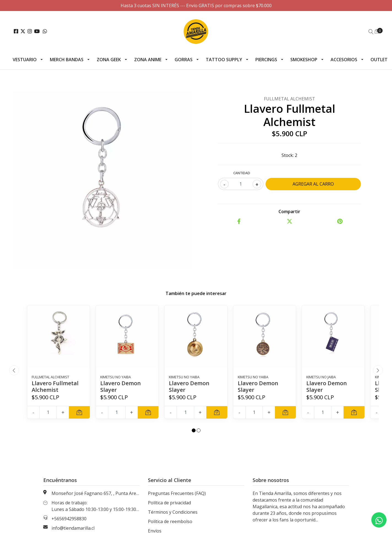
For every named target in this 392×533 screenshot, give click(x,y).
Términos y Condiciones (173, 471)
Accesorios (344, 60)
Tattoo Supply (224, 60)
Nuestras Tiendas (70, 496)
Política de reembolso (170, 480)
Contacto (157, 499)
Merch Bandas (67, 60)
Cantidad (242, 173)
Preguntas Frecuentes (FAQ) (177, 452)
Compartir (289, 211)
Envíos (155, 490)
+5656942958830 (69, 478)
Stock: (288, 155)
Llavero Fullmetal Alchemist (55, 345)
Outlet (379, 60)
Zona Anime (148, 60)
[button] (194, 389)
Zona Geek (109, 60)
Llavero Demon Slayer (121, 345)
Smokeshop (304, 60)
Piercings (266, 60)
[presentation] (14, 330)
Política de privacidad (169, 462)
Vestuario (25, 60)
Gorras (184, 60)
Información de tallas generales (181, 508)
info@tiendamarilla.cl (73, 487)
